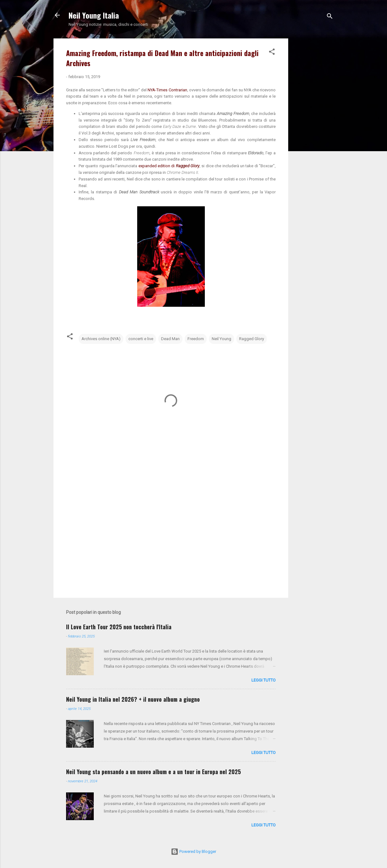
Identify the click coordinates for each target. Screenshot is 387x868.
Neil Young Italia (94, 15)
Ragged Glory (252, 339)
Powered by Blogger (193, 851)
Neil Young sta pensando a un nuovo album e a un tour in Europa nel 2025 (153, 772)
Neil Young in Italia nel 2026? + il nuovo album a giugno (133, 699)
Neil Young (222, 339)
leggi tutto (264, 680)
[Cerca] (330, 17)
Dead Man (170, 339)
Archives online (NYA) (101, 339)
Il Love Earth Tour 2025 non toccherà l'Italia (119, 627)
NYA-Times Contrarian (167, 90)
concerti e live (141, 339)
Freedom (196, 339)
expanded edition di (169, 166)
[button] (272, 53)
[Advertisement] (313, 133)
